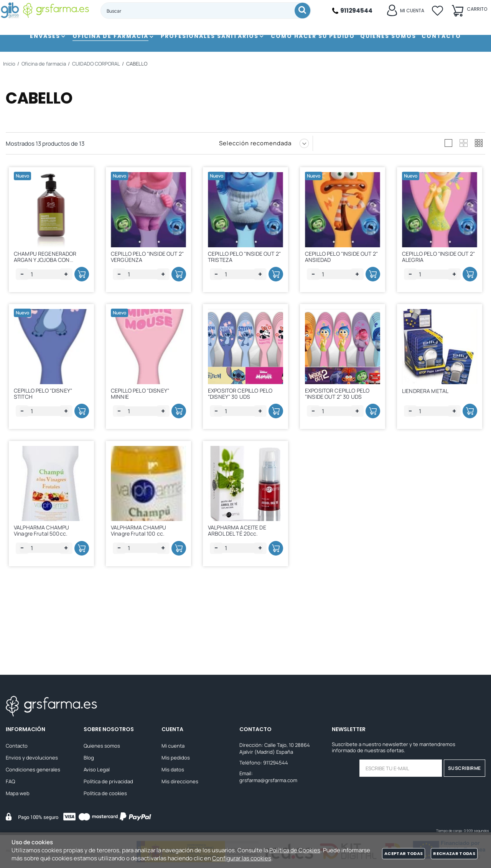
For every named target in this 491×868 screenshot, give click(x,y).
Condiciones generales (33, 771)
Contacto (17, 747)
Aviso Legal (97, 771)
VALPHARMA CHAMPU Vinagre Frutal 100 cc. (141, 575)
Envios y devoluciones (32, 759)
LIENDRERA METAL (428, 415)
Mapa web (18, 794)
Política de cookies (105, 794)
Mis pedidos (176, 759)
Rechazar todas (454, 853)
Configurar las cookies (242, 858)
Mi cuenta (173, 747)
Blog (89, 759)
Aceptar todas (404, 853)
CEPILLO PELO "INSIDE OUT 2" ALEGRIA (441, 258)
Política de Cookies (295, 850)
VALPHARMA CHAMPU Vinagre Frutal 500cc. (44, 575)
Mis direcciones (180, 783)
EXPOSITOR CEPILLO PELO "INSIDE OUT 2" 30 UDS (340, 417)
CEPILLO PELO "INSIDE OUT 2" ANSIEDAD (344, 258)
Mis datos (173, 771)
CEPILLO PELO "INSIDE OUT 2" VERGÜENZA (150, 258)
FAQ (10, 783)
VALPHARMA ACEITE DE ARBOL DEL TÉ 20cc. (240, 575)
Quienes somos (102, 747)
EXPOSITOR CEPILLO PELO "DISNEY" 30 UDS (243, 417)
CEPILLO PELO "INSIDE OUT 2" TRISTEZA (247, 258)
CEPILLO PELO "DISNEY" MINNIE (143, 417)
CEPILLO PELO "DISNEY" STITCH (46, 417)
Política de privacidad (108, 783)
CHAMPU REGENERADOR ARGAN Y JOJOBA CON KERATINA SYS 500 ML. (48, 262)
